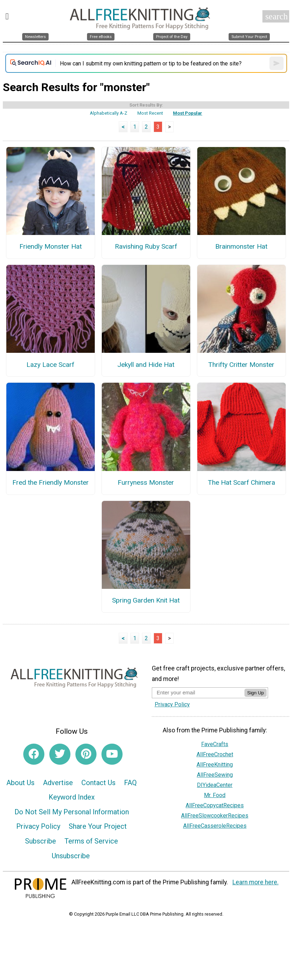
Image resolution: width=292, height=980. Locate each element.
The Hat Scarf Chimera (241, 482)
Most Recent (150, 113)
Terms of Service (91, 841)
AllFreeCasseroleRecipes (215, 826)
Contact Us (98, 783)
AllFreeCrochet (215, 754)
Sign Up (256, 693)
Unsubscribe (71, 856)
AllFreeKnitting (215, 765)
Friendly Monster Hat (51, 246)
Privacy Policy (38, 826)
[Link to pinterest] (86, 754)
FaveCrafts (215, 744)
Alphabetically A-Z (108, 113)
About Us (20, 783)
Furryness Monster (146, 482)
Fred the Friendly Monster (51, 482)
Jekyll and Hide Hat (146, 365)
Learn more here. (256, 882)
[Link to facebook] (34, 754)
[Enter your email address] (198, 692)
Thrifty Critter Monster (241, 365)
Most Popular (188, 113)
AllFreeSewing (215, 775)
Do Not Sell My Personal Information (72, 812)
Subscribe (41, 841)
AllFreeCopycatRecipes (215, 805)
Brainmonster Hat (241, 246)
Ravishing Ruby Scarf (146, 246)
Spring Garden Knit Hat (146, 600)
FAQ (130, 783)
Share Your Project (98, 826)
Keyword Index (72, 797)
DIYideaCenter (215, 785)
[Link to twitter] (60, 754)
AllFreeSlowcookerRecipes (215, 816)
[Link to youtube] (112, 754)
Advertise (58, 783)
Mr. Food (215, 795)
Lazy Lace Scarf (50, 365)
